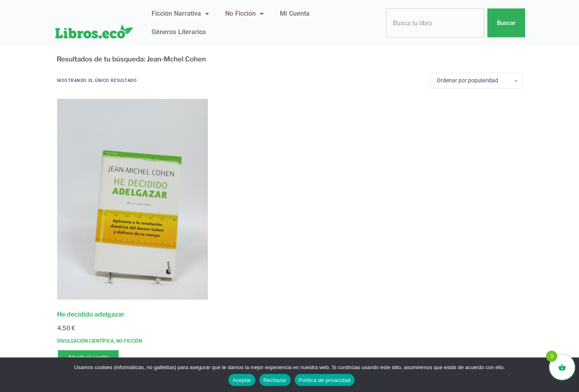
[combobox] (435, 23)
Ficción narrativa (180, 14)
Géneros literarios (179, 32)
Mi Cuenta (295, 13)
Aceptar (242, 380)
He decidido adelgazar (91, 314)
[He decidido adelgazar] (132, 199)
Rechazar (275, 380)
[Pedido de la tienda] (476, 81)
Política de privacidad (325, 380)
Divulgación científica (85, 341)
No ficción (244, 14)
